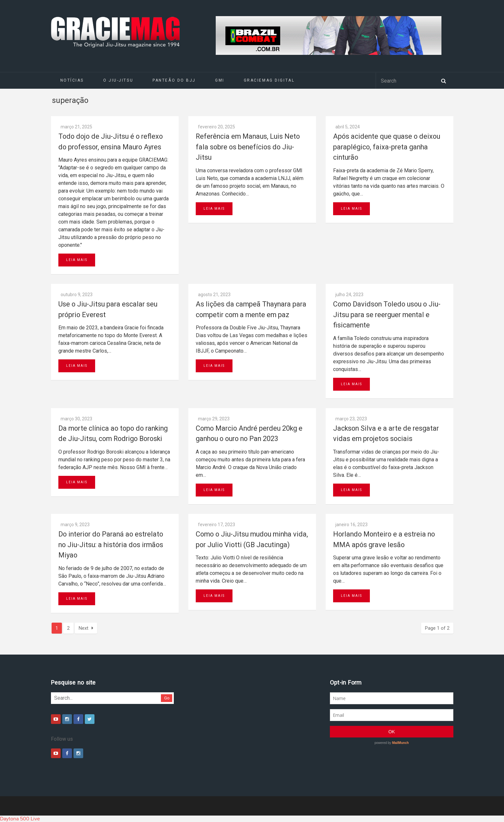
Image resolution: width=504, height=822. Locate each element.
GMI (220, 80)
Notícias (72, 80)
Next (86, 628)
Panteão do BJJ (174, 80)
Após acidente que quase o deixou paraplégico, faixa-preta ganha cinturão (387, 147)
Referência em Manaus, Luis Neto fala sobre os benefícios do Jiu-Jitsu (248, 147)
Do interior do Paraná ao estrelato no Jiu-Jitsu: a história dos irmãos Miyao (111, 545)
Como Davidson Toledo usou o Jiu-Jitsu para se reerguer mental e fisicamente (387, 315)
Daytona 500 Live (20, 819)
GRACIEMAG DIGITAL (269, 80)
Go (167, 698)
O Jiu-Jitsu (118, 80)
